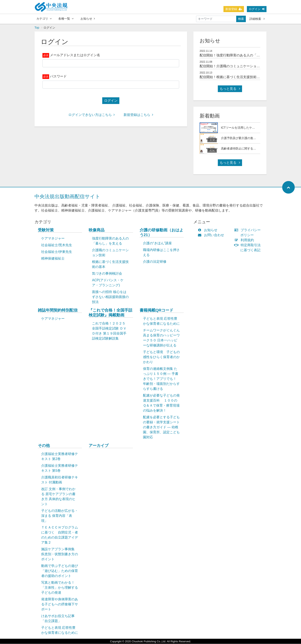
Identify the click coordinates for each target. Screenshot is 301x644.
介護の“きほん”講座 (158, 243)
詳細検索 (257, 19)
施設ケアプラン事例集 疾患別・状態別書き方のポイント (60, 554)
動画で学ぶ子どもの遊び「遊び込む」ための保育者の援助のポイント (60, 571)
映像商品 (97, 230)
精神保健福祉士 (53, 259)
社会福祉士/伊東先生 (57, 252)
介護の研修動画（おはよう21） (161, 233)
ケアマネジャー (53, 239)
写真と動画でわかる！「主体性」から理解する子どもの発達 (60, 588)
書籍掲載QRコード (157, 310)
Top (37, 28)
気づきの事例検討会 (107, 274)
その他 (44, 446)
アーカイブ (99, 446)
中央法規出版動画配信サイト (67, 197)
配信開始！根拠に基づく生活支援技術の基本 (233, 77)
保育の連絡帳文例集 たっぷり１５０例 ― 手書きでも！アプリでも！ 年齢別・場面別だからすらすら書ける (161, 379)
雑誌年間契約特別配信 (58, 310)
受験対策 (46, 230)
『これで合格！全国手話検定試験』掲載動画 (110, 313)
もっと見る (230, 89)
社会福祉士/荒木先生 (57, 245)
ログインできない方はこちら (92, 115)
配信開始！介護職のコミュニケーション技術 (233, 66)
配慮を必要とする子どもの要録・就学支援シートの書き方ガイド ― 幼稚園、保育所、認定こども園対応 (161, 427)
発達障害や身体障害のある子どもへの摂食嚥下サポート (60, 604)
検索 (241, 19)
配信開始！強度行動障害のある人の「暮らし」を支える (241, 55)
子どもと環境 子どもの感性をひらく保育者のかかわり (161, 357)
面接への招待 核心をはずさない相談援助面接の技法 (110, 297)
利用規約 (245, 240)
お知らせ (88, 19)
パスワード (58, 77)
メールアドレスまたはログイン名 (75, 55)
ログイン (257, 9)
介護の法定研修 (155, 262)
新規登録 (234, 9)
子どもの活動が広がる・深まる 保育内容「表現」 (60, 516)
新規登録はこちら (138, 115)
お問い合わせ (212, 235)
